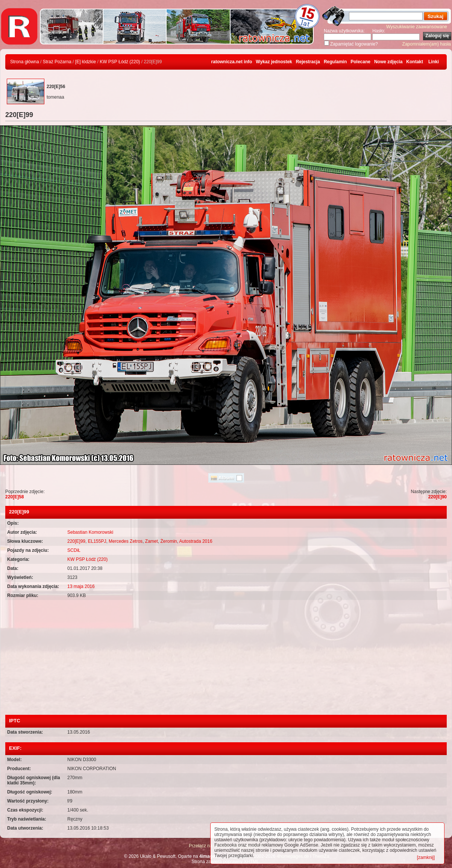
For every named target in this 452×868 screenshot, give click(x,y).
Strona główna (25, 62)
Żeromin (168, 541)
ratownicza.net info (232, 62)
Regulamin (335, 62)
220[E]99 (76, 541)
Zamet (152, 541)
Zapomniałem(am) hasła (427, 44)
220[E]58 (14, 497)
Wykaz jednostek (274, 62)
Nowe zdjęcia (388, 62)
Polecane (360, 62)
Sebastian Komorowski (90, 532)
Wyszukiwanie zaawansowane (417, 27)
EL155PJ (97, 541)
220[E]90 (438, 497)
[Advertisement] (226, 658)
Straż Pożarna (57, 62)
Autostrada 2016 (196, 541)
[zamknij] (426, 857)
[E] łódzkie (86, 62)
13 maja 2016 (81, 586)
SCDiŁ (74, 550)
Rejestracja (308, 62)
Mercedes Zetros (126, 541)
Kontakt (415, 62)
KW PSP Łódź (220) (120, 62)
